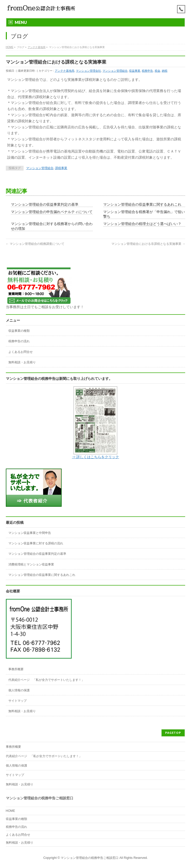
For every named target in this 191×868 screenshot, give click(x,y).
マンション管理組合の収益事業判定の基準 (45, 204)
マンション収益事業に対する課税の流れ (36, 543)
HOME (11, 811)
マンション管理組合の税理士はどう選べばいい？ (142, 224)
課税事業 (61, 168)
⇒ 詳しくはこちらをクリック (96, 457)
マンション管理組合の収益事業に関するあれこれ (142, 204)
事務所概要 (16, 669)
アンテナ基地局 (65, 71)
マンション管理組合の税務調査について (35, 244)
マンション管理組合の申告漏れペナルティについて (52, 212)
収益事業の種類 (19, 331)
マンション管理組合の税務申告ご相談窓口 (90, 858)
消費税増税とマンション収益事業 (31, 564)
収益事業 (135, 71)
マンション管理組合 (115, 71)
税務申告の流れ (19, 341)
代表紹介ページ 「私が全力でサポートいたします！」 (46, 680)
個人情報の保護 (19, 690)
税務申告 (147, 71)
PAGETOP (173, 733)
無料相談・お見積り (22, 362)
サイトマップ (18, 701)
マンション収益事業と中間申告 (30, 533)
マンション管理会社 (88, 71)
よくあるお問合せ (21, 352)
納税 (165, 71)
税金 (158, 71)
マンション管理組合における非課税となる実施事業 (148, 244)
